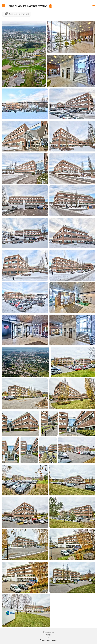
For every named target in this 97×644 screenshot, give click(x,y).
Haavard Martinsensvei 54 (32, 6)
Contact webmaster (49, 640)
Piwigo (48, 635)
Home (10, 6)
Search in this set (19, 14)
